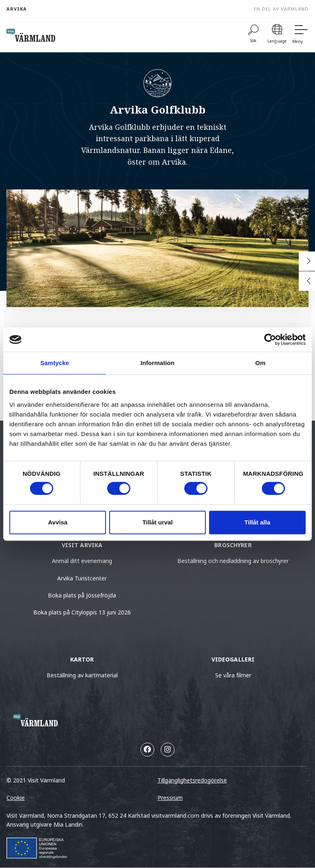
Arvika (17, 9)
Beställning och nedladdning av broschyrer (233, 561)
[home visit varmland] (31, 35)
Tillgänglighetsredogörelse (192, 780)
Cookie (16, 798)
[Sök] (253, 35)
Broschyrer (233, 545)
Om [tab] (260, 363)
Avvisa (58, 522)
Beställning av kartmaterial (82, 675)
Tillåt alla (257, 522)
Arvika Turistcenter (82, 578)
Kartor (82, 659)
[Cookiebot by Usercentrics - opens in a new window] (270, 339)
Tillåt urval (158, 522)
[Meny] (300, 35)
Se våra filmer (233, 675)
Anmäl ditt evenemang (82, 561)
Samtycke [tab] (55, 363)
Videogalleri (233, 659)
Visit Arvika (82, 545)
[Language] (277, 35)
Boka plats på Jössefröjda (82, 595)
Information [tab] (157, 363)
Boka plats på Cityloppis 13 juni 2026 (82, 612)
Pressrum (170, 798)
